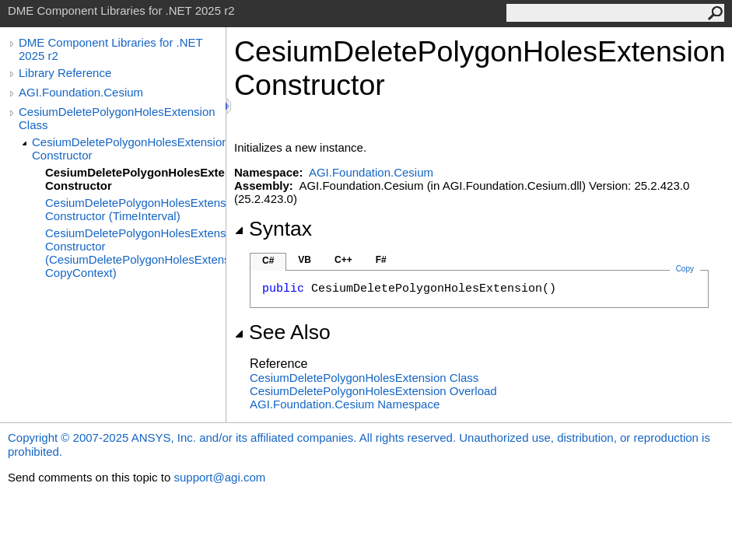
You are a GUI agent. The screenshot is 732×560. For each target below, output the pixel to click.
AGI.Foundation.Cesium (81, 92)
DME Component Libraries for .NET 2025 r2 (110, 49)
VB (305, 260)
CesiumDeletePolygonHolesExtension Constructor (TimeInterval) (135, 209)
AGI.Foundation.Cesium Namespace (345, 404)
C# (268, 261)
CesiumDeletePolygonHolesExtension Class (117, 118)
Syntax (273, 229)
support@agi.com (219, 477)
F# (381, 260)
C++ (343, 260)
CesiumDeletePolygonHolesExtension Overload (373, 391)
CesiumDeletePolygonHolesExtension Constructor (129, 149)
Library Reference (65, 73)
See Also (282, 332)
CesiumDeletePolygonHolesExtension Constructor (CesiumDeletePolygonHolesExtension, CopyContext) (135, 253)
